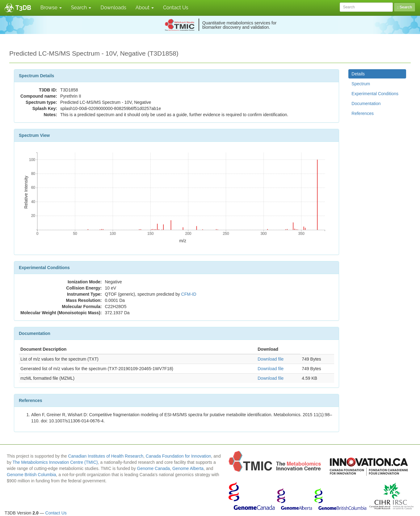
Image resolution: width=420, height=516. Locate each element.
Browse (51, 8)
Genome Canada (154, 468)
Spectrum (361, 84)
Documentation (366, 104)
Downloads (113, 8)
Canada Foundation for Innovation (178, 456)
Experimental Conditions (375, 94)
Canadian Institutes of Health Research (106, 456)
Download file (271, 359)
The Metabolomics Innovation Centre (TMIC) (55, 462)
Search (81, 8)
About (145, 8)
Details (358, 74)
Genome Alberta (188, 468)
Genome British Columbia (31, 475)
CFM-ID (189, 294)
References (363, 113)
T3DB (23, 8)
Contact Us (176, 8)
